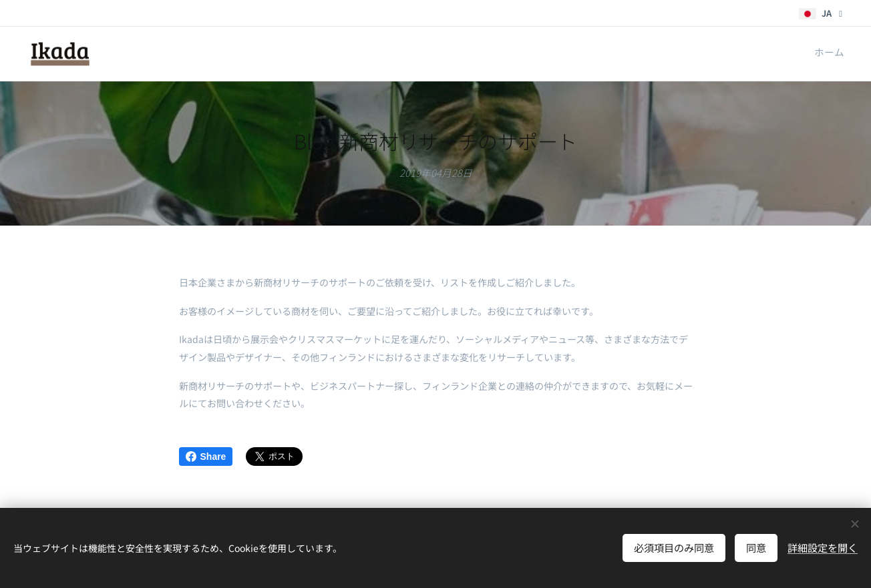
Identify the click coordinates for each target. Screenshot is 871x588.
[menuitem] (843, 54)
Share (206, 457)
